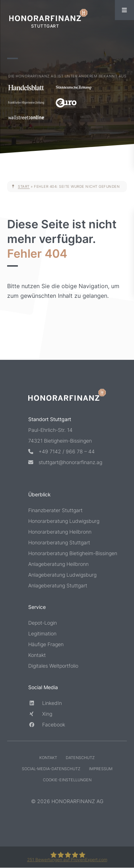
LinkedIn (45, 703)
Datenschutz (80, 758)
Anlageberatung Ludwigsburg (62, 575)
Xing (40, 714)
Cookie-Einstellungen (67, 780)
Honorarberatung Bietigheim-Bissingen (67, 554)
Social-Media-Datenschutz (51, 769)
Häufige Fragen (46, 645)
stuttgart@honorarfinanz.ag (65, 462)
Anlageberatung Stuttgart (58, 586)
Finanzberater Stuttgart (55, 511)
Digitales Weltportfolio (53, 666)
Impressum (101, 769)
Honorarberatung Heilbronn (60, 532)
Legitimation (42, 634)
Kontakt (37, 655)
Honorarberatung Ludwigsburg (64, 521)
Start (24, 186)
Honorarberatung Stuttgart (59, 543)
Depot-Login (43, 623)
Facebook (47, 725)
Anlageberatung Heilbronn (58, 564)
